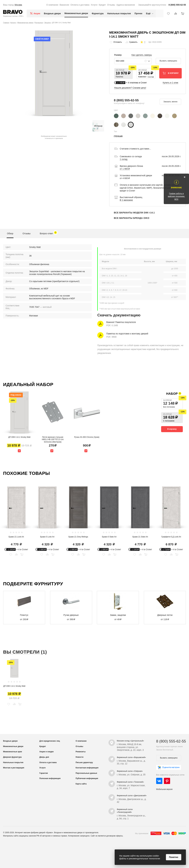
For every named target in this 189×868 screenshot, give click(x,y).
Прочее (138, 13)
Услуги (94, 5)
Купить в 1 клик (171, 83)
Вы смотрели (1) (25, 652)
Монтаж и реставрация (14, 768)
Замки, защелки (118, 615)
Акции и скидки (46, 752)
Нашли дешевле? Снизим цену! (130, 88)
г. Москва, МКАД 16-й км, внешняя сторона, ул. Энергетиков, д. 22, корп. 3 (130, 747)
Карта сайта (81, 784)
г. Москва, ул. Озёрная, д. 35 (131, 775)
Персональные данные (86, 773)
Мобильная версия (164, 789)
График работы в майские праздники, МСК (176, 196)
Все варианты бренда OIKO (132, 218)
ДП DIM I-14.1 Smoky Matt (19, 437)
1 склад (124, 159)
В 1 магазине (126, 200)
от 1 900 (125, 169)
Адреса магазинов (126, 5)
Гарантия (44, 773)
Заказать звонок (170, 102)
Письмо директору (84, 762)
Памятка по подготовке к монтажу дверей (127, 334)
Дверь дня (44, 757)
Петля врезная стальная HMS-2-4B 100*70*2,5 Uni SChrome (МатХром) (53, 439)
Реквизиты (81, 752)
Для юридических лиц (50, 741)
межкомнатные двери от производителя (81, 833)
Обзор (10, 233)
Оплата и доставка (80, 5)
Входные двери (52, 13)
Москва (18, 5)
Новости (79, 757)
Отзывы (111, 5)
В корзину (172, 429)
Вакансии (64, 5)
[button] (123, 73)
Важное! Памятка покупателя (121, 322)
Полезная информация (50, 778)
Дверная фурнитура (12, 757)
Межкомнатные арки (13, 752)
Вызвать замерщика (168, 61)
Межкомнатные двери (76, 13)
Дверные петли (165, 615)
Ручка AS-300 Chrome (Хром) (87, 437)
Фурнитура (98, 13)
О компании (52, 5)
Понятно (174, 857)
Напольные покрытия (119, 13)
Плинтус (24, 615)
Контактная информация (87, 768)
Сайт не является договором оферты (107, 836)
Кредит (102, 5)
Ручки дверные (71, 615)
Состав (151, 77)
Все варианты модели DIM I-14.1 (134, 213)
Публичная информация (87, 778)
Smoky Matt (35, 247)
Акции (37, 13)
